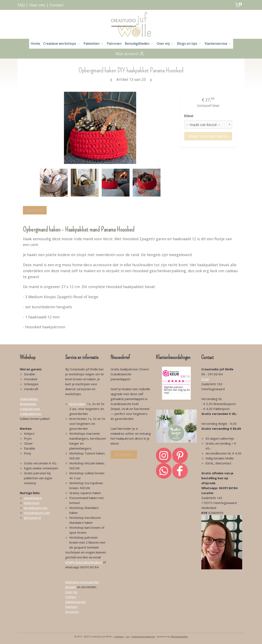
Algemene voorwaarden (82, 582)
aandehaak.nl (33, 498)
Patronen (114, 44)
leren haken (77, 404)
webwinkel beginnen (143, 636)
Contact (57, 5)
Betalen (71, 587)
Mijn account (130, 54)
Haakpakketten (31, 414)
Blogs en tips (189, 44)
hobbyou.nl (32, 503)
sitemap (119, 636)
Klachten (71, 607)
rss (128, 636)
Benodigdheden (139, 44)
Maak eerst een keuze (208, 136)
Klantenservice (218, 44)
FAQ (21, 5)
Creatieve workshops (62, 44)
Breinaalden (28, 404)
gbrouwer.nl (32, 518)
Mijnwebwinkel (179, 636)
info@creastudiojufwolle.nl (84, 562)
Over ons (37, 5)
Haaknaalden (29, 399)
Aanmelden (124, 454)
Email (205, 379)
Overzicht (35, 210)
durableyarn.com (36, 508)
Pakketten (94, 44)
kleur (189, 116)
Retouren (72, 612)
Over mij (165, 44)
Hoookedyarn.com (37, 513)
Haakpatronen (30, 409)
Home (35, 44)
